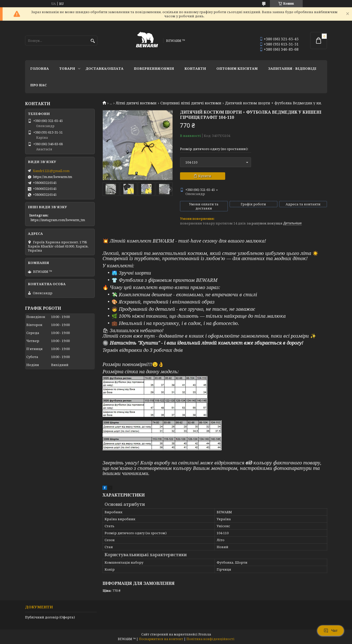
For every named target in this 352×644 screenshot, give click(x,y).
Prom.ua (205, 634)
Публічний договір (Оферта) (50, 617)
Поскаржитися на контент (161, 639)
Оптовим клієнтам (237, 68)
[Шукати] (93, 41)
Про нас (38, 85)
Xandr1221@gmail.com (51, 171)
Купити (205, 176)
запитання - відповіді (292, 68)
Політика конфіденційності (210, 639)
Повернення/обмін (154, 68)
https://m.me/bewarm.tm (53, 177)
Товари (67, 68)
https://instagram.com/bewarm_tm (58, 220)
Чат (331, 631)
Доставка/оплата (104, 68)
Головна (40, 68)
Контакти (195, 68)
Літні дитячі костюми (136, 103)
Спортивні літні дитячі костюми (191, 103)
